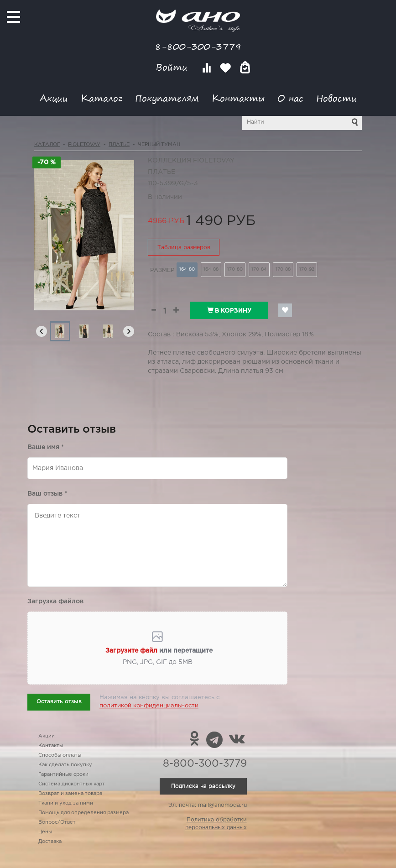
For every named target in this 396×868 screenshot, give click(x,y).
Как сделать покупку (65, 765)
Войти (173, 67)
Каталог (102, 98)
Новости (336, 98)
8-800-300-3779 (198, 46)
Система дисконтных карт (72, 784)
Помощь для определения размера (83, 813)
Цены (45, 832)
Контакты (238, 98)
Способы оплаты (60, 755)
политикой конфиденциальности (149, 706)
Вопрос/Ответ (57, 822)
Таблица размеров (184, 248)
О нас (290, 98)
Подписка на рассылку (203, 786)
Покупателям (167, 98)
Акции (54, 98)
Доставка (50, 842)
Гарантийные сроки (63, 774)
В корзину (229, 310)
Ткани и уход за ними (66, 803)
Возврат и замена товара (70, 794)
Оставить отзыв (59, 702)
